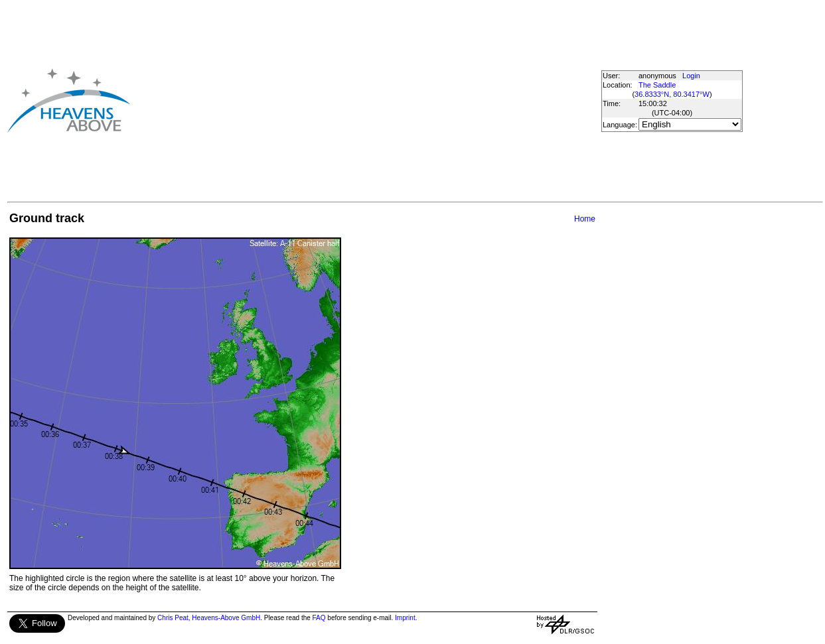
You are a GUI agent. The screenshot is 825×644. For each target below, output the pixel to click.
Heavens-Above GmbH (226, 618)
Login (691, 76)
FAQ (319, 618)
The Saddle (657, 85)
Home (585, 219)
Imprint (405, 618)
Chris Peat (173, 618)
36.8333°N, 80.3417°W (672, 94)
